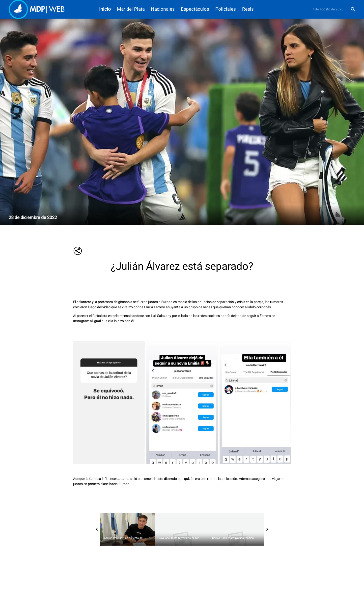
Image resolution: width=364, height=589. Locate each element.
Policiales (226, 9)
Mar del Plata (131, 9)
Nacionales (163, 9)
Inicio (105, 9)
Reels (248, 9)
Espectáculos (195, 9)
